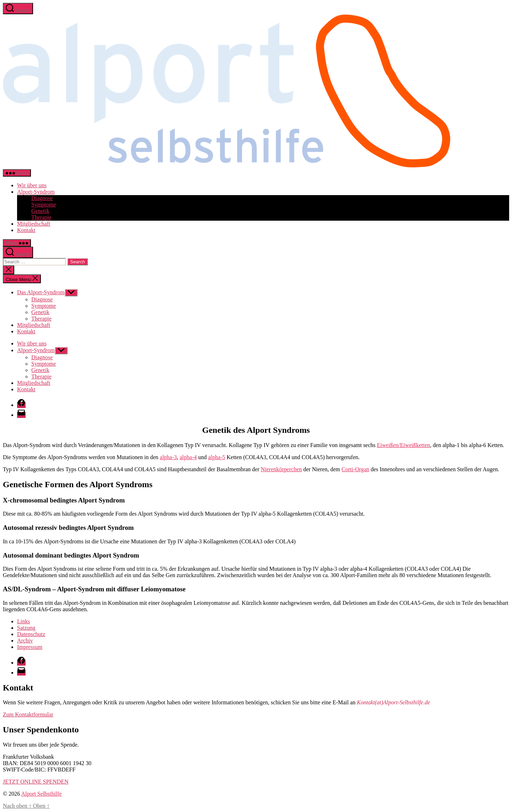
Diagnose (42, 198)
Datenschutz (31, 634)
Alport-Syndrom (36, 192)
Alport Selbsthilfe (41, 794)
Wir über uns (32, 185)
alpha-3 (168, 457)
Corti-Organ (356, 469)
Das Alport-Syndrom (41, 292)
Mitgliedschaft (34, 224)
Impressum (30, 647)
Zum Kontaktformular (28, 714)
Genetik (40, 211)
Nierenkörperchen (282, 469)
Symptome (44, 205)
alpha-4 (188, 457)
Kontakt (26, 230)
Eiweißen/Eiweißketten (403, 445)
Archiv (25, 641)
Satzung (26, 628)
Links (23, 621)
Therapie (41, 217)
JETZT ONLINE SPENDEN (36, 782)
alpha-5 (217, 457)
